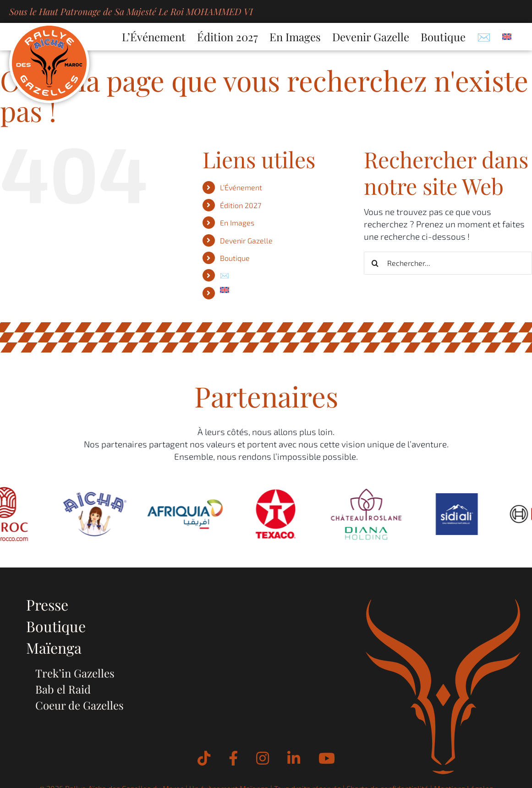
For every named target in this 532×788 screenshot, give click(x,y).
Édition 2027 (241, 205)
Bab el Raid (63, 689)
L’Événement (241, 187)
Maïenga (54, 647)
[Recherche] (375, 263)
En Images (237, 223)
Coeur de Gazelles (80, 705)
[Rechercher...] (448, 263)
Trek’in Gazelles (75, 673)
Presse (47, 604)
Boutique (235, 258)
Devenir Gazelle (246, 240)
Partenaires (266, 396)
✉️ (225, 275)
